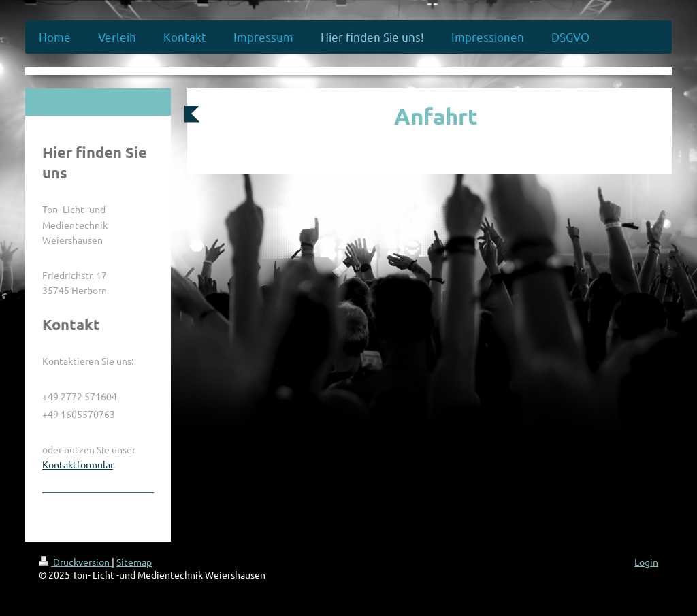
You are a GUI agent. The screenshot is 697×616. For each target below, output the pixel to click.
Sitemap (134, 562)
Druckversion (75, 562)
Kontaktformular (78, 464)
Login (646, 562)
